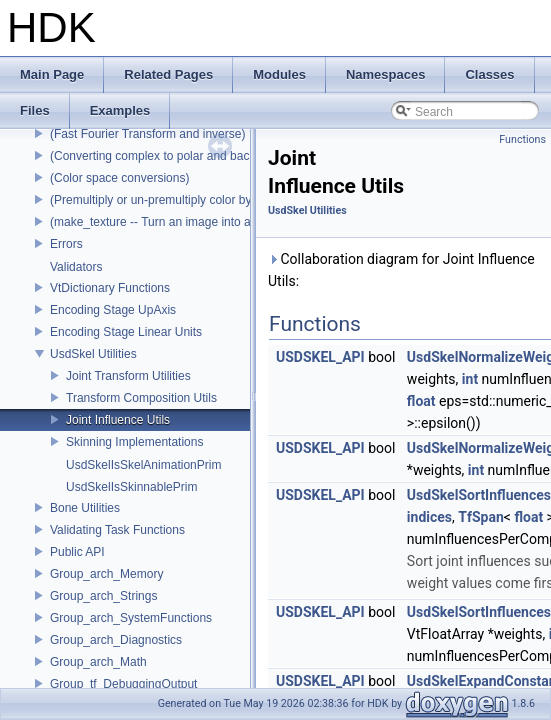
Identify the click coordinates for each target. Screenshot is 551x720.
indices (429, 517)
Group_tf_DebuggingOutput (123, 684)
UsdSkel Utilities (93, 354)
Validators (76, 267)
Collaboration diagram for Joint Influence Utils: (401, 270)
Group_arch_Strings (103, 596)
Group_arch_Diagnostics (116, 640)
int (470, 379)
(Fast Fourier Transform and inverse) (147, 134)
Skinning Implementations (134, 442)
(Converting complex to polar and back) (154, 156)
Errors (66, 244)
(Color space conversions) (119, 178)
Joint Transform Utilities (128, 376)
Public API (77, 552)
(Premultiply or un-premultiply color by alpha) (169, 200)
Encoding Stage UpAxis (113, 310)
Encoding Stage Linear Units (126, 332)
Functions (522, 139)
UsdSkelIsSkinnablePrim (131, 487)
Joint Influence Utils (118, 420)
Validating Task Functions (117, 530)
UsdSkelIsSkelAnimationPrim (143, 465)
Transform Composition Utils (141, 398)
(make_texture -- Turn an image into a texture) (172, 222)
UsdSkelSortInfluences (479, 495)
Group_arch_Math (98, 662)
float (421, 401)
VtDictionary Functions (110, 288)
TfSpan (481, 517)
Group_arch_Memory (106, 574)
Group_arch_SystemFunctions (131, 618)
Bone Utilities (85, 508)
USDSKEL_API (320, 357)
